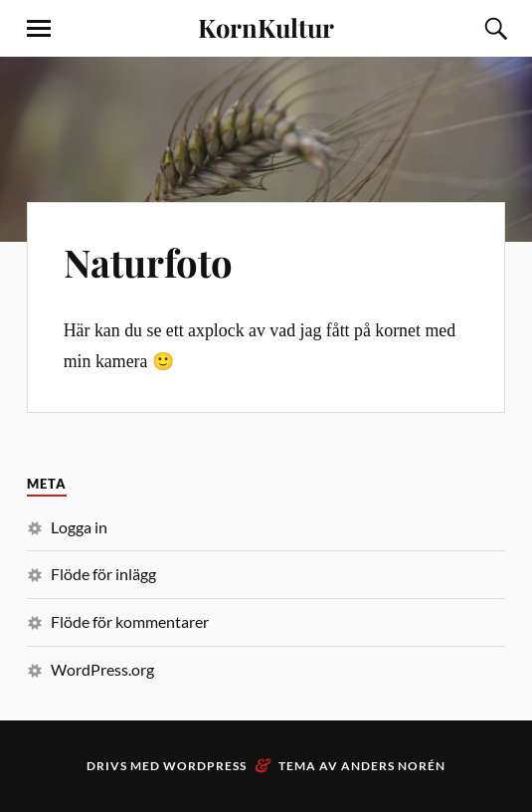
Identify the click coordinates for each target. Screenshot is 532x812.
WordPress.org (102, 669)
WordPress (205, 766)
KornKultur (266, 27)
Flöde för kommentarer (130, 621)
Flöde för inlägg (103, 574)
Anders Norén (393, 766)
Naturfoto (148, 262)
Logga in (79, 527)
